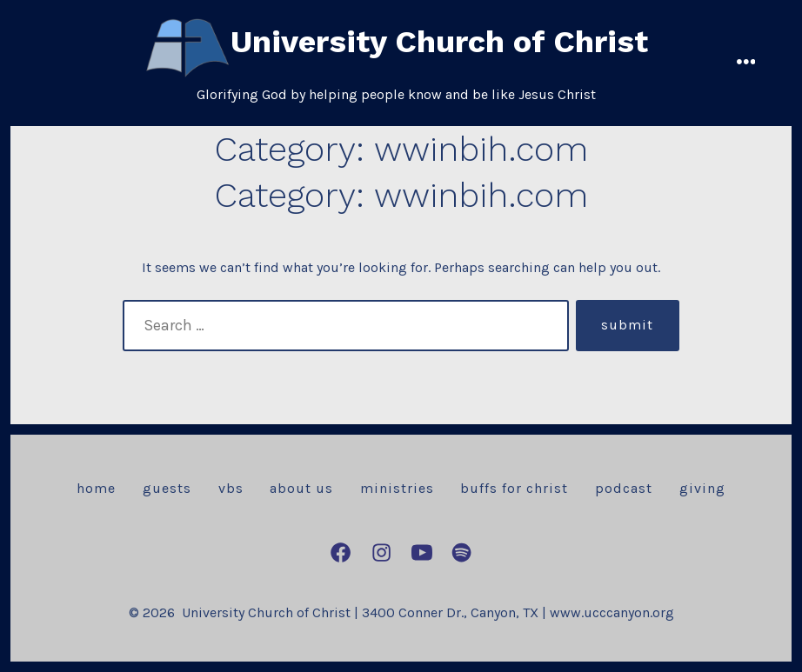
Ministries (397, 488)
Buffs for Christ (514, 488)
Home (96, 488)
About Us (301, 488)
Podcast (624, 488)
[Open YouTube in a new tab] (422, 552)
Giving (702, 488)
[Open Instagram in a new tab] (381, 552)
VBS (231, 488)
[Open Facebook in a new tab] (341, 552)
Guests (167, 488)
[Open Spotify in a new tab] (461, 552)
